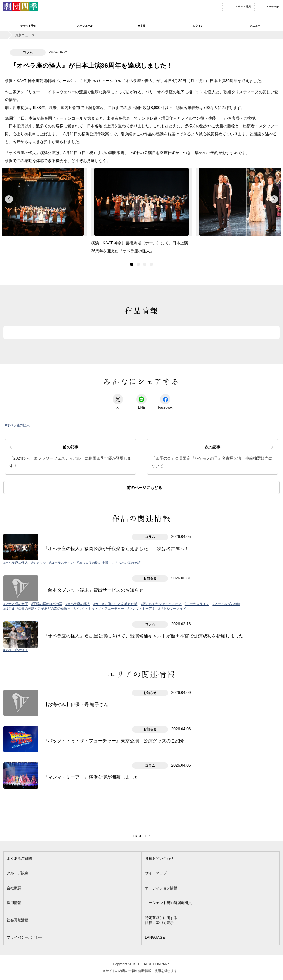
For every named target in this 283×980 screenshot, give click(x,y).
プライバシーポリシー (25, 937)
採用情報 (14, 903)
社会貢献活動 (18, 920)
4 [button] (151, 264)
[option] (141, 213)
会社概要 (14, 888)
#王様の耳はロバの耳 (47, 604)
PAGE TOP (141, 836)
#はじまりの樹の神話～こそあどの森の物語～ (111, 563)
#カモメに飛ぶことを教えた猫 (115, 604)
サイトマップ (156, 873)
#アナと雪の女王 (16, 604)
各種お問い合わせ (159, 858)
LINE (141, 402)
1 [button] (132, 264)
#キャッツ (39, 563)
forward (274, 199)
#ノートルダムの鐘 (226, 604)
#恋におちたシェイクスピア (161, 604)
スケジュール (85, 26)
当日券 (141, 26)
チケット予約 (28, 26)
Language (273, 7)
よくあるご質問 (19, 858)
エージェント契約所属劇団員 (168, 903)
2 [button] (138, 264)
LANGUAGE (155, 937)
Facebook (165, 402)
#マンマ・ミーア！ (141, 609)
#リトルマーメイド (172, 609)
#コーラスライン (61, 563)
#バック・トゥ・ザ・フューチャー (99, 609)
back (9, 199)
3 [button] (145, 264)
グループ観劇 (18, 873)
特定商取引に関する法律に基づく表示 (161, 920)
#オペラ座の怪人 (17, 425)
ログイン (198, 26)
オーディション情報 (161, 888)
